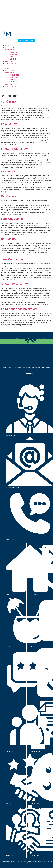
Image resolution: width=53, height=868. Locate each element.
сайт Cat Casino (12, 219)
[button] (26, 66)
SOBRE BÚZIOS (10, 61)
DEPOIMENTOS (14, 52)
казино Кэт (9, 124)
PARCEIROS (12, 57)
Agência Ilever (45, 861)
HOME (7, 45)
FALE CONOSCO (10, 64)
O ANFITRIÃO (9, 50)
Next (50, 329)
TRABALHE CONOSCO (16, 59)
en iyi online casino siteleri (19, 309)
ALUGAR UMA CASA (12, 48)
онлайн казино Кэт (14, 149)
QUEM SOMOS (13, 54)
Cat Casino (8, 101)
